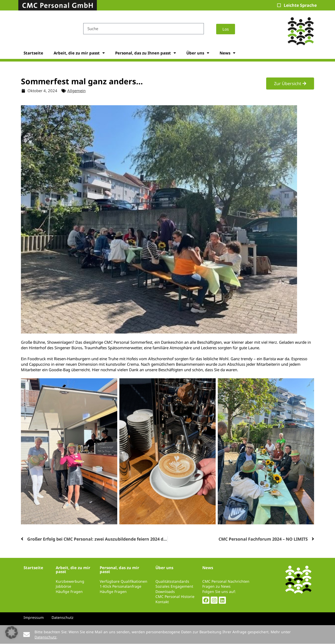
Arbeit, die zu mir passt (79, 53)
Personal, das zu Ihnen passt (146, 53)
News (227, 53)
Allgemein (76, 91)
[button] (12, 632)
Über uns (198, 53)
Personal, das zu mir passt (119, 570)
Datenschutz (46, 637)
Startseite (33, 53)
